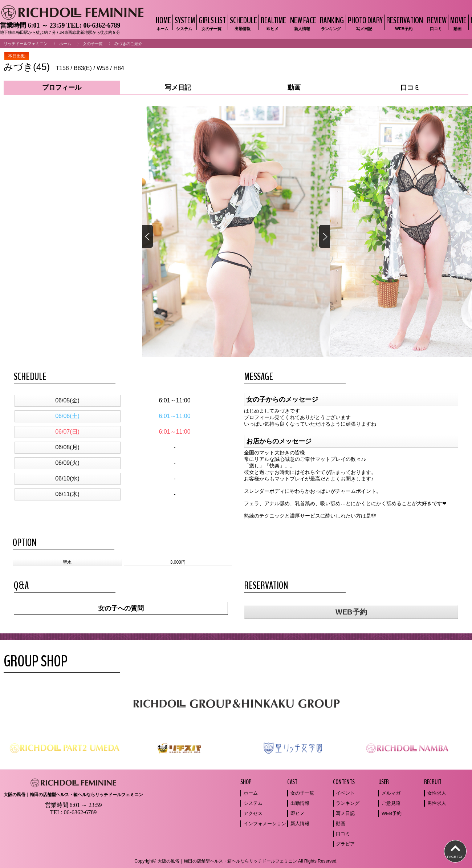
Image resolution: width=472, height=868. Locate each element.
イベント (345, 793)
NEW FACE (302, 23)
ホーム (65, 44)
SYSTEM (184, 23)
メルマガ (391, 793)
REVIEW (436, 23)
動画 (341, 824)
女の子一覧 (93, 44)
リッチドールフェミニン (26, 44)
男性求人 (437, 803)
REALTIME (272, 23)
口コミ (343, 834)
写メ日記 (345, 813)
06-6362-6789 (102, 25)
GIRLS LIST (211, 23)
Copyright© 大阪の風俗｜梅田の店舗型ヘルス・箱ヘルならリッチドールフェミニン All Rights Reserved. (236, 861)
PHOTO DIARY (364, 23)
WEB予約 (351, 612)
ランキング (348, 803)
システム (253, 803)
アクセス (253, 813)
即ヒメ (298, 813)
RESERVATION (404, 23)
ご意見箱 (391, 803)
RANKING (331, 23)
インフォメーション (265, 824)
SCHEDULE (243, 23)
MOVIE (457, 23)
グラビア (345, 844)
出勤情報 (300, 803)
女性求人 (437, 793)
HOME (162, 23)
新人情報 (300, 824)
